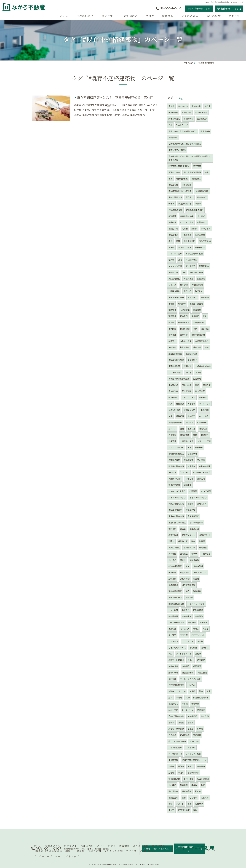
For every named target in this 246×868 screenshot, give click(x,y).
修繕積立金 (200, 247)
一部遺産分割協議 (203, 366)
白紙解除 (193, 491)
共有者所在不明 (175, 754)
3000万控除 (206, 491)
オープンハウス (200, 572)
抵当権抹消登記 (175, 566)
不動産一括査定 (196, 304)
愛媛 (195, 810)
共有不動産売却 (175, 747)
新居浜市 (172, 341)
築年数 (194, 785)
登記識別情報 (191, 260)
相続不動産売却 (198, 335)
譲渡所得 (172, 572)
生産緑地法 (173, 385)
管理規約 (205, 435)
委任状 (198, 654)
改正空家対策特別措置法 (179, 166)
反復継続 (199, 447)
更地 (184, 272)
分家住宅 (190, 479)
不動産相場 (173, 229)
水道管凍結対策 (185, 204)
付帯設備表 (202, 422)
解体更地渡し (174, 119)
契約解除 (203, 397)
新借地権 (197, 735)
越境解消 (180, 416)
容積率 (171, 722)
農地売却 (207, 385)
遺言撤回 (172, 554)
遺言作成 (172, 335)
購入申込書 (173, 391)
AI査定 (206, 629)
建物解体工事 (189, 547)
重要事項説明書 (202, 191)
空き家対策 (196, 106)
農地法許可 (202, 504)
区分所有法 (191, 266)
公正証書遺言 (199, 322)
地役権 (171, 766)
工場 (190, 447)
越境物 (192, 691)
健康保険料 (198, 566)
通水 (170, 125)
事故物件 (172, 310)
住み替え (193, 798)
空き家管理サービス (177, 648)
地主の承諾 (194, 741)
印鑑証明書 (185, 435)
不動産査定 (202, 222)
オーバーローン (175, 597)
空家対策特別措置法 (177, 150)
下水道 (198, 372)
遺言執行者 (183, 541)
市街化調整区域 (175, 197)
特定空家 (197, 166)
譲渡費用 (197, 310)
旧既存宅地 (173, 272)
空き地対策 (183, 106)
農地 (197, 385)
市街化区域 (187, 385)
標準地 (194, 554)
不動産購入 (196, 179)
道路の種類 (185, 579)
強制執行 (197, 591)
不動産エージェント (177, 691)
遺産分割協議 (191, 354)
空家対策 (201, 766)
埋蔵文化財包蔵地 (176, 660)
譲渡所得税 (173, 112)
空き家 (208, 106)
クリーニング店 (204, 441)
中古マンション (198, 635)
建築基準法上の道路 (195, 210)
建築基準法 (187, 616)
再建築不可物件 (175, 479)
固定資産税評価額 (176, 604)
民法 (207, 347)
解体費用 (184, 316)
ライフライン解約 (193, 754)
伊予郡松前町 (184, 810)
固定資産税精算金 (201, 697)
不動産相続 (187, 112)
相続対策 (172, 472)
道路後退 (201, 710)
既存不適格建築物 (176, 716)
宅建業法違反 (174, 460)
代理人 (196, 629)
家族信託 (172, 629)
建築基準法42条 (175, 210)
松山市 (198, 791)
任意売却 (205, 798)
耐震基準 (184, 785)
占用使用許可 (193, 516)
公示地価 (184, 554)
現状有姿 (191, 429)
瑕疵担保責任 (174, 279)
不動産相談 (204, 410)
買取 (190, 804)
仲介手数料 (206, 229)
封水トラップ (182, 125)
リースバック (205, 404)
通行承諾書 (173, 791)
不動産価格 (206, 554)
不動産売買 (173, 185)
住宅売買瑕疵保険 (176, 685)
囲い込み (191, 685)
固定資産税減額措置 (192, 172)
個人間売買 (200, 391)
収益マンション (189, 535)
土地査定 (172, 579)
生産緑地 (197, 379)
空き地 (171, 106)
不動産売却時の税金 (194, 253)
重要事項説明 (174, 366)
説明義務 (188, 366)
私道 (203, 785)
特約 (170, 654)
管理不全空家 (174, 172)
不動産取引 (173, 137)
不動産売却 (173, 798)
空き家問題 (200, 235)
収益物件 (199, 804)
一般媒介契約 (174, 291)
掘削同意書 (187, 791)
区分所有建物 (205, 241)
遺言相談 (205, 329)
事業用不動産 (174, 547)
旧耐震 (181, 722)
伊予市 (171, 204)
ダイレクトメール (184, 654)
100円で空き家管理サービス (194, 760)
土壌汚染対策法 (187, 441)
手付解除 (193, 648)
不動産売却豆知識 (176, 360)
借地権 (200, 729)
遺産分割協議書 (175, 354)
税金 (193, 541)
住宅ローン (185, 472)
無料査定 (172, 529)
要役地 (181, 766)
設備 (182, 429)
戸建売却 (172, 222)
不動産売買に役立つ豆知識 (180, 191)
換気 (170, 241)
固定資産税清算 (189, 585)
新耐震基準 (173, 616)
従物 (187, 697)
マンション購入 (185, 247)
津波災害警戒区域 (176, 504)
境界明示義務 (182, 179)
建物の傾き (173, 672)
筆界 (170, 179)
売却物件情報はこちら (228, 9)
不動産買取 (187, 235)
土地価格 (172, 560)
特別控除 (201, 460)
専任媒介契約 (197, 285)
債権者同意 (173, 585)
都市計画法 (189, 779)
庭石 (170, 697)
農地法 (191, 504)
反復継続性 (192, 454)
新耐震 (191, 722)
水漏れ (198, 204)
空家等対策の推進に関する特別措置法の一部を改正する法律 (190, 158)
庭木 (209, 691)
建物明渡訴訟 (193, 773)
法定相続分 (192, 360)
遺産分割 (192, 622)
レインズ (172, 285)
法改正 (191, 729)
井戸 (170, 404)
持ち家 (185, 704)
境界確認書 (187, 185)
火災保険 (201, 279)
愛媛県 (194, 229)
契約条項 (190, 422)
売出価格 (191, 404)
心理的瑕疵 (185, 310)
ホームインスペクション (190, 679)
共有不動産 (185, 347)
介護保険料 (185, 572)
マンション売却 (187, 222)
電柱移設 (184, 335)
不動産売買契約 (175, 422)
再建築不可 (202, 197)
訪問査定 (201, 660)
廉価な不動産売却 (176, 729)
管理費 (171, 247)
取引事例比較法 (196, 522)
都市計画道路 (174, 779)
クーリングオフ (189, 397)
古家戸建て (192, 297)
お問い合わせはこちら (199, 9)
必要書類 (172, 435)
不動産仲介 (173, 235)
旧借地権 (172, 735)
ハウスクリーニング (196, 604)
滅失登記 (204, 622)
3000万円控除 (201, 112)
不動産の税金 (205, 466)
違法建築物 (192, 716)
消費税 (202, 541)
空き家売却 (202, 119)
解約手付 (182, 304)
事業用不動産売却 (176, 466)
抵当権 (196, 579)
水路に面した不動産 (177, 522)
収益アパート (205, 535)
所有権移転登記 (175, 591)
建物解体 (199, 616)
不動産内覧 (191, 510)
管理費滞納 (204, 266)
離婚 (184, 798)
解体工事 (188, 485)
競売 (188, 591)
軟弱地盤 (197, 666)
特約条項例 (173, 666)
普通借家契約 (174, 410)
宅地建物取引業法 (176, 454)
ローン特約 (204, 416)
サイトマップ (71, 857)
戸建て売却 (189, 279)
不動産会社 (202, 672)
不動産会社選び (175, 510)
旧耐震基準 (198, 610)
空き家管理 (173, 760)
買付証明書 (187, 391)
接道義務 (172, 216)
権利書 (171, 260)
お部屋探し (173, 704)
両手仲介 (188, 291)
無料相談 (189, 597)
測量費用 (195, 316)
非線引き (186, 610)
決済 (180, 260)
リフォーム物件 (175, 372)
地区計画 (205, 716)
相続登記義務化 (202, 341)
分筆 (188, 566)
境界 (207, 172)
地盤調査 (186, 666)
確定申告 (191, 466)
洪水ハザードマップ (177, 497)
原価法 (183, 529)
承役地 (191, 766)
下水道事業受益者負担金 (179, 379)
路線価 (185, 229)
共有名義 (197, 347)
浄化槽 (189, 372)
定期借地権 (185, 735)
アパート (180, 804)
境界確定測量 (186, 341)
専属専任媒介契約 (176, 297)
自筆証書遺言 (184, 322)
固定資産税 (205, 131)
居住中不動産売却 (176, 516)
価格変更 (180, 404)
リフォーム (173, 641)
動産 (201, 691)
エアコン (172, 429)
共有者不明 (191, 747)
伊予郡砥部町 (189, 241)
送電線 (171, 773)
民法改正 (191, 416)
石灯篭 (179, 697)
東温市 (171, 810)
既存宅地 (190, 197)
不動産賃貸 (189, 119)
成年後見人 (185, 629)
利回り (171, 541)
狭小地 (191, 660)
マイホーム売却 (175, 253)
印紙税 (183, 560)
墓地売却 (172, 679)
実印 (195, 435)
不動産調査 (189, 460)
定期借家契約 (189, 410)
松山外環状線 (203, 779)
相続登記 (172, 347)
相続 (195, 329)
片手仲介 (199, 291)
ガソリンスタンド (176, 447)
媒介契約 (184, 285)
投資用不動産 (174, 485)
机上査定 (172, 635)
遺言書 (171, 322)
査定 (170, 804)
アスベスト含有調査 (177, 491)
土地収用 (172, 785)
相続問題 (172, 329)
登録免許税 (194, 560)
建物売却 (172, 316)
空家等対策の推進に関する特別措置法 (185, 144)
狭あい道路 (173, 710)
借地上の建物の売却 (177, 741)
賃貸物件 (195, 704)
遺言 (205, 316)
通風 (178, 241)
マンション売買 (175, 266)
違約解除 (205, 648)
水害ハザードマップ (198, 497)
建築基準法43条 (187, 216)
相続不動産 (185, 329)
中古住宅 (184, 635)
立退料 (181, 773)
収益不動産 (173, 535)
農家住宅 (201, 479)
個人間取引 (173, 397)
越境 (170, 416)
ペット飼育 (173, 610)
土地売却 (201, 216)
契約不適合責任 (196, 272)
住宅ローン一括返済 (202, 472)
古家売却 (205, 297)
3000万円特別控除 (176, 622)
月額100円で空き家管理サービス (183, 131)
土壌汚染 (172, 441)
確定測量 (203, 547)
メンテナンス (188, 641)
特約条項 (203, 429)
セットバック (188, 710)
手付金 (171, 304)
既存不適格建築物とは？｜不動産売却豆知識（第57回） (117, 98)
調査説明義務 (188, 672)
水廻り (200, 641)
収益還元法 (194, 529)
